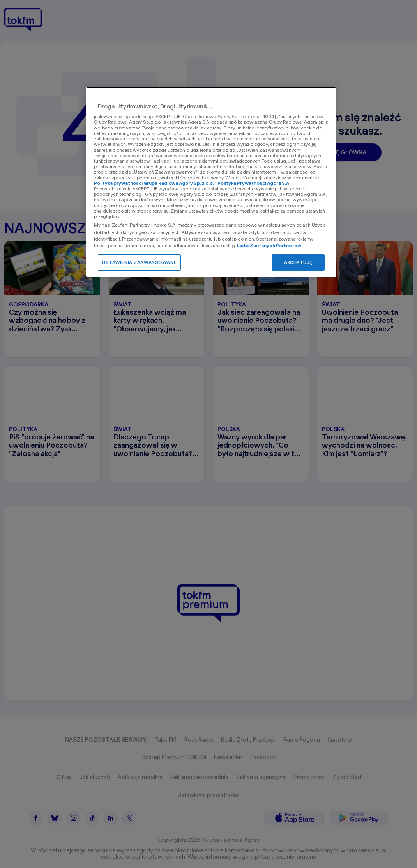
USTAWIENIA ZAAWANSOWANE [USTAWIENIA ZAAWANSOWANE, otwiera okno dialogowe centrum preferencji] (139, 262)
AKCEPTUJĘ (298, 262)
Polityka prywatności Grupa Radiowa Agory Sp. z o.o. (154, 183)
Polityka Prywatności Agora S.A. (254, 183)
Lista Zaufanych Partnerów (269, 245)
